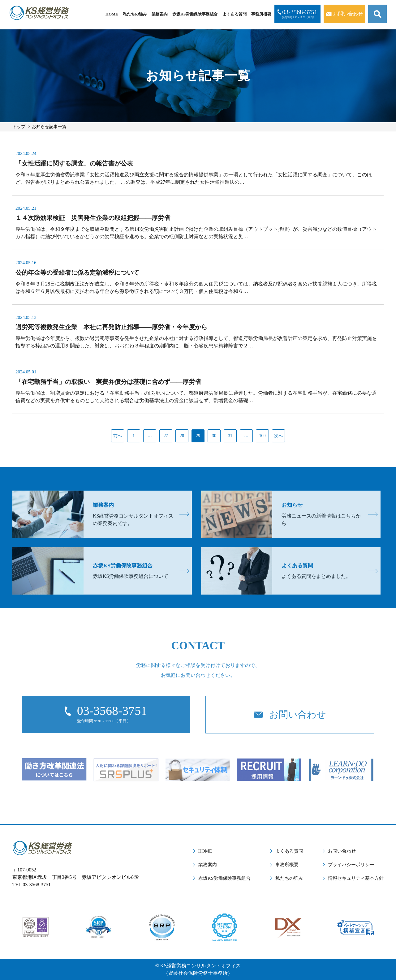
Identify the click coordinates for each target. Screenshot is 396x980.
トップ (19, 127)
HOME (112, 14)
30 (214, 436)
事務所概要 (261, 14)
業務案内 (160, 14)
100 (263, 436)
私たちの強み (135, 14)
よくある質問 (235, 14)
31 (230, 436)
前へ (118, 436)
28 (182, 436)
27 (166, 436)
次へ (278, 436)
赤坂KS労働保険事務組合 (195, 14)
